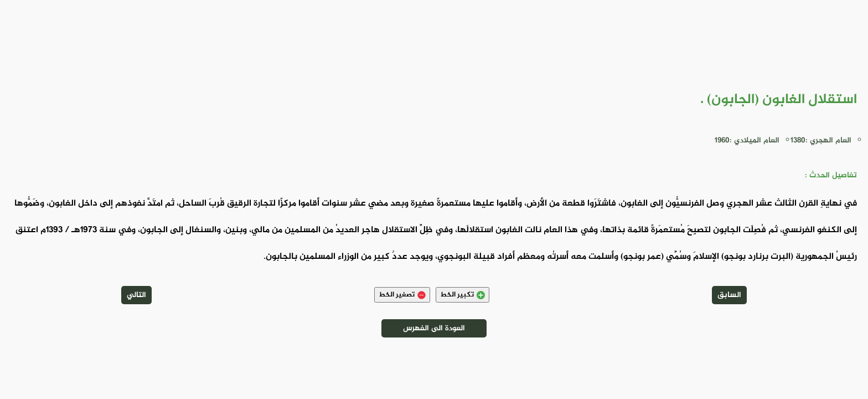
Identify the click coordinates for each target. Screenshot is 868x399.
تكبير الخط (463, 295)
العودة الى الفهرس (434, 328)
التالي (136, 295)
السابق (729, 295)
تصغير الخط (402, 295)
